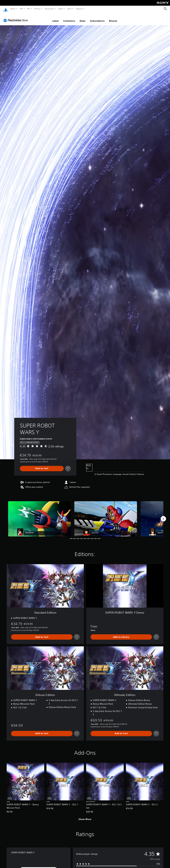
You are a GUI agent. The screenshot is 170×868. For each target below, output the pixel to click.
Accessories (49, 9)
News (61, 9)
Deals (83, 18)
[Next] (163, 516)
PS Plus (37, 9)
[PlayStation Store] (16, 17)
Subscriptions (97, 18)
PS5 (21, 9)
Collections (69, 18)
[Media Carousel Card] (39, 516)
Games (13, 9)
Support (79, 9)
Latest (55, 18)
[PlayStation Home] (6, 9)
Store (69, 9)
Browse (113, 18)
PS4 (28, 9)
